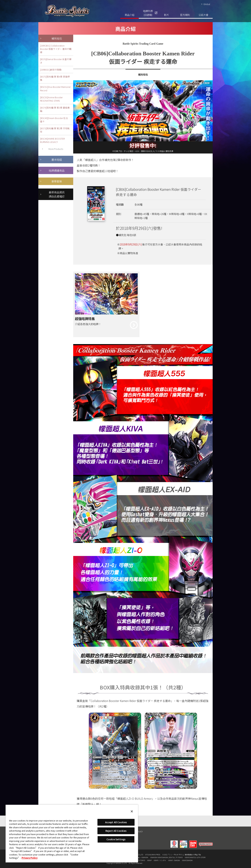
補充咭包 (57, 38)
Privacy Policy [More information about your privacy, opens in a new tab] (30, 858)
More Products (56, 149)
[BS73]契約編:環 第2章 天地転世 (55, 130)
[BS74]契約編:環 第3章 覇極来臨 (55, 109)
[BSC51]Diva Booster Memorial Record (55, 89)
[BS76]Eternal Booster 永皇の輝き (56, 61)
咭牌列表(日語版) (148, 13)
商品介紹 (130, 15)
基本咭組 (57, 159)
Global (207, 4)
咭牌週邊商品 (57, 170)
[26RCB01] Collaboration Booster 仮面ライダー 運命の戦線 (56, 49)
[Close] (132, 811)
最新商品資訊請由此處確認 (57, 194)
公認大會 (203, 15)
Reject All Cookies (116, 831)
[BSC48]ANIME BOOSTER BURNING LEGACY (52, 140)
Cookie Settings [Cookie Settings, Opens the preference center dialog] (116, 839)
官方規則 (185, 15)
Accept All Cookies (116, 822)
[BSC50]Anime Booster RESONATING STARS (51, 99)
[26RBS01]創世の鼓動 (51, 70)
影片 (166, 15)
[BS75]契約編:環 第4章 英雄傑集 (55, 78)
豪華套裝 (57, 181)
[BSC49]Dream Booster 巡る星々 (54, 120)
